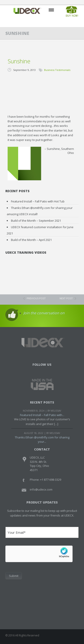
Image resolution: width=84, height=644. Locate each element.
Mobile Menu (51, 10)
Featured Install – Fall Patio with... (42, 415)
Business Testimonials (57, 70)
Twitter (42, 370)
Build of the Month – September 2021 (36, 221)
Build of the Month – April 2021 (31, 240)
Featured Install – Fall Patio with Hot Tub (38, 201)
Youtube (51, 370)
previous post (36, 298)
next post (66, 298)
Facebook (33, 370)
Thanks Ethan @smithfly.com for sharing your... (42, 439)
